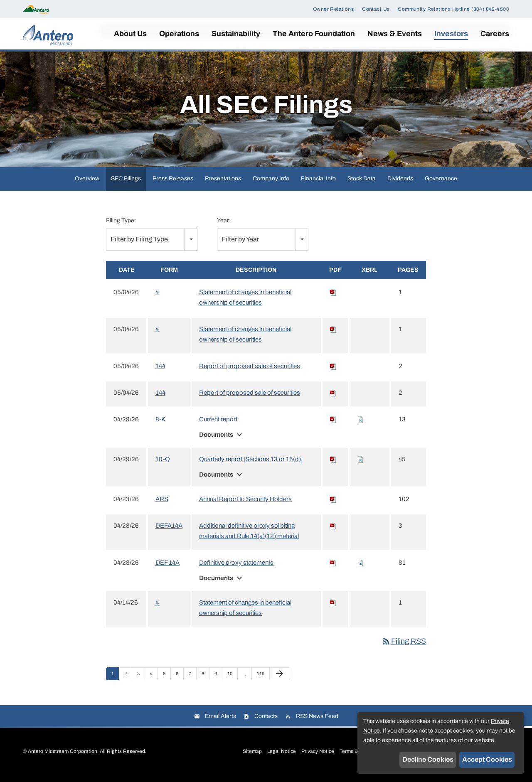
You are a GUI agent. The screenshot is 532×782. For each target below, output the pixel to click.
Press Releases (173, 184)
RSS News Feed (317, 722)
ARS (162, 504)
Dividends (400, 184)
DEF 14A (167, 568)
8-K (160, 425)
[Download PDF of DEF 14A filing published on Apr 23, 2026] (333, 568)
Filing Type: (121, 226)
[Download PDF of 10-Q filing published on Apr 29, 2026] (333, 465)
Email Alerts (220, 722)
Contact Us (376, 9)
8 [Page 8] (205, 681)
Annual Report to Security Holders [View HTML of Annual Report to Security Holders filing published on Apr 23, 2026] (245, 504)
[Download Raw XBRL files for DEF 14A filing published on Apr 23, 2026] (360, 568)
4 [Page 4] (154, 681)
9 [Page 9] (218, 681)
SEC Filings (126, 184)
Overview (87, 184)
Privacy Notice (318, 757)
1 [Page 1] (115, 681)
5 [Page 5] (167, 681)
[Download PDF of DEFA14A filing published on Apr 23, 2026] (333, 531)
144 (160, 371)
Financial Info (318, 184)
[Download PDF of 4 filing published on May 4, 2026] (333, 298)
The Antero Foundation (314, 34)
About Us (130, 34)
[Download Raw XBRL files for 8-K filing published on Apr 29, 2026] (360, 425)
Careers (495, 34)
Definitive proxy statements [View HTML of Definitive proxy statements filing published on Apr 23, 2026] (236, 568)
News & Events (395, 34)
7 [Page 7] (192, 681)
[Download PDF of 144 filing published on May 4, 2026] (333, 371)
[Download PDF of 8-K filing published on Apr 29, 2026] (333, 425)
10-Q (163, 465)
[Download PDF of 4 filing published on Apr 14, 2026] (333, 608)
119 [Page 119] (262, 681)
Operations (179, 34)
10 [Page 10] (232, 681)
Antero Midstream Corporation (63, 757)
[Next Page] (280, 679)
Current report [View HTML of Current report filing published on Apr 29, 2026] (218, 425)
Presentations (223, 184)
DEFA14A (169, 531)
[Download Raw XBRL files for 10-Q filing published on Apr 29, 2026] (360, 465)
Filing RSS (404, 647)
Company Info (271, 184)
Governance (441, 184)
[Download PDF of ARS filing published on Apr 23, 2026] (333, 504)
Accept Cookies (487, 759)
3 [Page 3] (141, 681)
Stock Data (362, 184)
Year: (224, 226)
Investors (451, 34)
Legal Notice (282, 757)
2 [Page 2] (128, 681)
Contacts (266, 722)
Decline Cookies (428, 759)
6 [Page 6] (180, 681)
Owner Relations (333, 9)
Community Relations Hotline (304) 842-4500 (453, 9)
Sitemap (252, 757)
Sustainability (236, 34)
